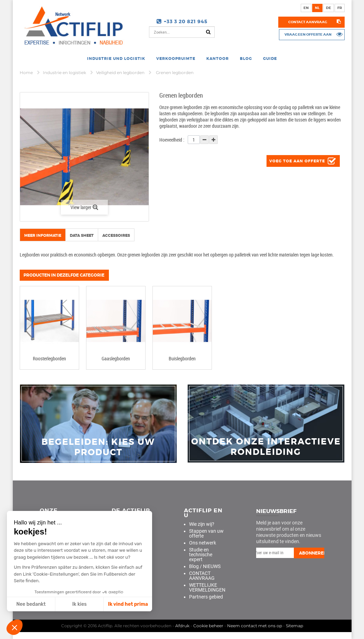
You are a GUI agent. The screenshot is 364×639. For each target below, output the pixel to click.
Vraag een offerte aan (308, 34)
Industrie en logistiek (65, 73)
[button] (15, 627)
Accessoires (116, 235)
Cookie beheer (208, 626)
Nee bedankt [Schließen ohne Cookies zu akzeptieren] (31, 604)
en (306, 8)
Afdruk (182, 626)
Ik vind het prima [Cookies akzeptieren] (128, 604)
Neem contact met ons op (255, 626)
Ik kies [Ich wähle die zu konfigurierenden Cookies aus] (80, 604)
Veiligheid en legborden (121, 73)
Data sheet (82, 235)
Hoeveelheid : (172, 140)
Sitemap (295, 626)
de (329, 8)
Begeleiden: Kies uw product (98, 447)
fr (340, 8)
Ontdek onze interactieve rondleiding (266, 447)
